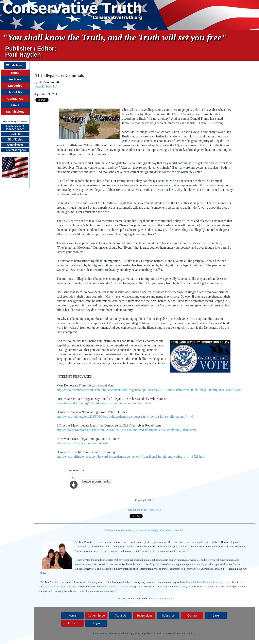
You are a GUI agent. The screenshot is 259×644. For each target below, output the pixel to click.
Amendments (15, 145)
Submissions (15, 112)
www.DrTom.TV (46, 86)
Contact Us (15, 99)
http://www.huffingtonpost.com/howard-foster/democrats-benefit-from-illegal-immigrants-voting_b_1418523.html (131, 457)
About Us (15, 92)
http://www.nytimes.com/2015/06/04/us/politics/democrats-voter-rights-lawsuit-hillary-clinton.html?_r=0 (125, 416)
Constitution (15, 134)
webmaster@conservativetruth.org (179, 633)
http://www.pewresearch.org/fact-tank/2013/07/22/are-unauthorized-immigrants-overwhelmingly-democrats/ (127, 430)
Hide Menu (15, 65)
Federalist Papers (15, 150)
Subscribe (15, 86)
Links (15, 105)
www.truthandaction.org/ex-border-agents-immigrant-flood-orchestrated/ (104, 403)
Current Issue (96, 615)
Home (15, 73)
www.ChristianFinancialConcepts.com (208, 582)
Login (96, 623)
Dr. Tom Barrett (49, 82)
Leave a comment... (97, 481)
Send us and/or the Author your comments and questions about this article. (145, 530)
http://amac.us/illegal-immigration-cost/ (82, 443)
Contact (192, 615)
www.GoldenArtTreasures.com (118, 586)
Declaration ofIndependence (15, 128)
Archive (72, 623)
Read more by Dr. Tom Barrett (145, 510)
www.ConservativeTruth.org (60, 586)
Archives (15, 79)
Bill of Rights (15, 139)
